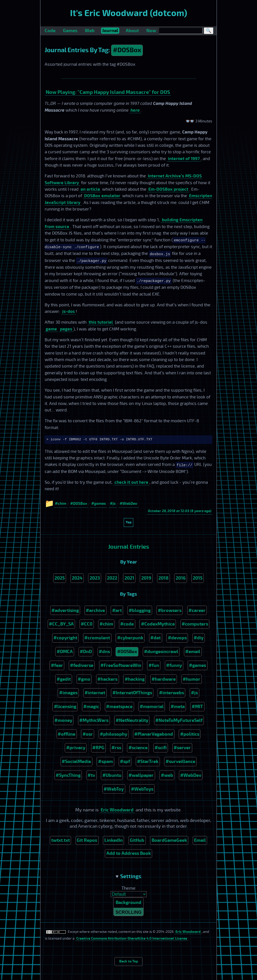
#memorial (152, 707)
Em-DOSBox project (168, 189)
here (135, 110)
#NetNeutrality (132, 720)
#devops (177, 638)
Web (90, 31)
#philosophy (114, 734)
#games (198, 665)
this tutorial (101, 322)
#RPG (98, 748)
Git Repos (87, 840)
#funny (174, 665)
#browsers (170, 610)
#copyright (65, 638)
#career (197, 610)
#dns (104, 652)
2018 (163, 578)
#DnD (86, 652)
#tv (91, 775)
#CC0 (87, 624)
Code (50, 31)
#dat (155, 638)
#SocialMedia (76, 761)
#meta (178, 707)
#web (167, 775)
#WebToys (142, 789)
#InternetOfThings (132, 693)
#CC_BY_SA (61, 624)
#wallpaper (141, 775)
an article (90, 189)
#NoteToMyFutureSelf (179, 720)
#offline (67, 734)
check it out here (131, 482)
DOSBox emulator (102, 196)
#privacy (76, 748)
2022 (112, 578)
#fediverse (82, 665)
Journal (110, 31)
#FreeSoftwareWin (121, 665)
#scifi (161, 748)
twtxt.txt (60, 840)
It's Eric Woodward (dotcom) (129, 13)
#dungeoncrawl (161, 652)
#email (193, 652)
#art (117, 610)
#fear (57, 665)
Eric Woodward (117, 810)
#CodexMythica (158, 624)
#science (138, 748)
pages (66, 329)
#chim (106, 624)
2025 (60, 578)
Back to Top (129, 962)
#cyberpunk (130, 638)
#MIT (197, 707)
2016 (181, 578)
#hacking (135, 679)
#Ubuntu (112, 775)
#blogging (140, 610)
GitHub (137, 840)
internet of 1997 (184, 159)
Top (129, 522)
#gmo (84, 679)
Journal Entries (129, 547)
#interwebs (172, 693)
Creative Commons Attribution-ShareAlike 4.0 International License (132, 939)
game (51, 329)
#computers (195, 624)
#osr (88, 734)
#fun (154, 665)
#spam (106, 761)
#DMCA (65, 652)
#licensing (65, 707)
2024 (77, 578)
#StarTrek (148, 761)
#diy (199, 638)
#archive (95, 610)
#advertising (65, 610)
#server (182, 748)
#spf (125, 761)
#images (68, 693)
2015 (198, 578)
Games (70, 31)
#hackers (107, 679)
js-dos (69, 311)
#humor (191, 679)
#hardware (164, 679)
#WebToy (114, 789)
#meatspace (119, 707)
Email (200, 840)
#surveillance (180, 761)
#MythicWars (94, 720)
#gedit (64, 679)
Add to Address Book (129, 853)
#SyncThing (68, 775)
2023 (95, 578)
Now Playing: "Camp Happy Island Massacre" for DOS (108, 92)
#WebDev (191, 775)
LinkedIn (114, 840)
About (132, 31)
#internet (95, 693)
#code (127, 624)
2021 (129, 578)
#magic (91, 707)
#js (194, 693)
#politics (190, 734)
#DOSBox (127, 50)
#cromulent (97, 638)
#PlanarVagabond (154, 734)
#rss (116, 748)
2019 (146, 578)
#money (63, 720)
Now (151, 31)
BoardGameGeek (169, 840)
